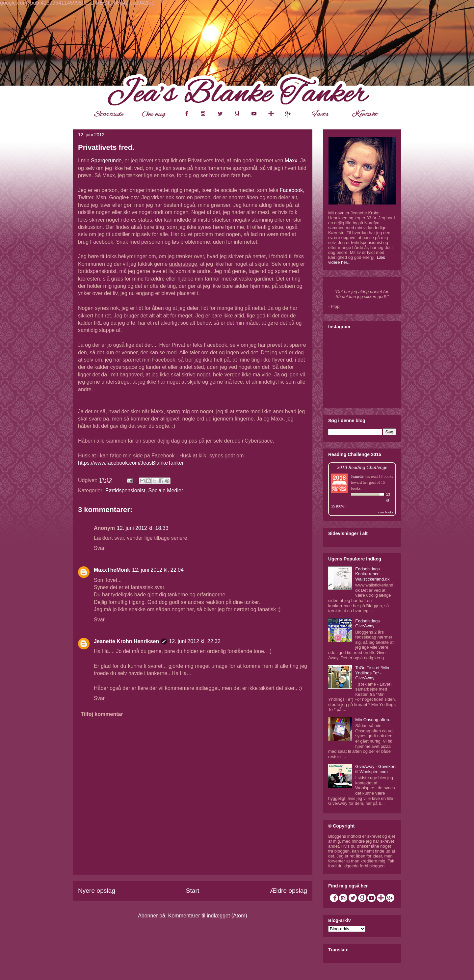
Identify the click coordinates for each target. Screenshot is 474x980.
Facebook (291, 190)
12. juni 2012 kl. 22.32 (195, 641)
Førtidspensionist (125, 490)
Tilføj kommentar (102, 714)
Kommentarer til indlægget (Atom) (208, 916)
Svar (99, 548)
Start (193, 891)
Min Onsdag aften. (373, 720)
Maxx (291, 161)
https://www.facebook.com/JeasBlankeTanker (131, 463)
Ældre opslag (289, 891)
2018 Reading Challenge (362, 467)
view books (385, 512)
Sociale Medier (166, 490)
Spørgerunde (106, 161)
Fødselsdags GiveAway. (367, 624)
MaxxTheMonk (112, 570)
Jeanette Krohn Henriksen (126, 641)
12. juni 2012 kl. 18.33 (143, 528)
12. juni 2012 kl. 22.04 (158, 570)
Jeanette (357, 476)
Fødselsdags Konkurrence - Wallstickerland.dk (372, 574)
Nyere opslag (97, 891)
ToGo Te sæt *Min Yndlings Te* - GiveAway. (372, 673)
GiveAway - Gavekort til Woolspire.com (375, 769)
